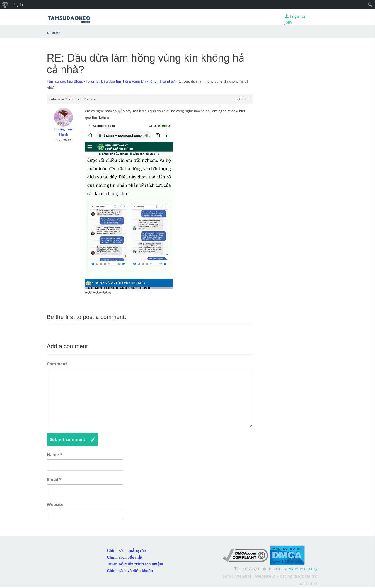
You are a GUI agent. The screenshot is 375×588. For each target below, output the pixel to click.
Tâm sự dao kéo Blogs (65, 81)
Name (55, 455)
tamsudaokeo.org (301, 569)
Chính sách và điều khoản (130, 571)
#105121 (243, 99)
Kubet (312, 583)
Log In (18, 5)
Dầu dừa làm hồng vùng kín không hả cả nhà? (138, 81)
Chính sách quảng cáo (126, 551)
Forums (92, 81)
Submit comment (73, 439)
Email (54, 479)
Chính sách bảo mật (125, 557)
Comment (57, 364)
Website (55, 504)
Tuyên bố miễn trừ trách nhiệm (135, 564)
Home (55, 33)
